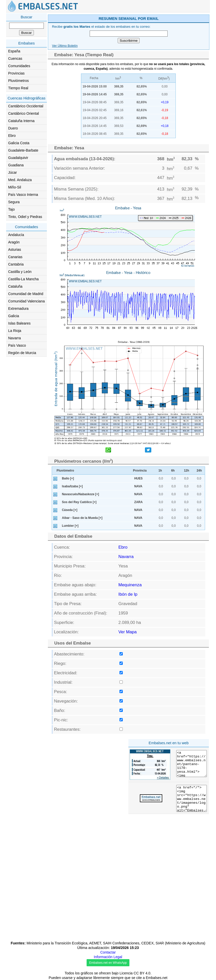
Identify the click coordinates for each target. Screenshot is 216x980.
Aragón (14, 242)
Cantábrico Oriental (24, 113)
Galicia (14, 316)
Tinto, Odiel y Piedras (25, 217)
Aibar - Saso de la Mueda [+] (82, 518)
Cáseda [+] (70, 510)
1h (160, 471)
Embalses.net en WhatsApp (108, 963)
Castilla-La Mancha (23, 279)
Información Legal (108, 957)
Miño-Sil (15, 187)
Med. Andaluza (20, 180)
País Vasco (17, 345)
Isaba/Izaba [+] (72, 486)
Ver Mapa (128, 632)
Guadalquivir (18, 158)
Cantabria (16, 264)
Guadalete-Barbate (23, 150)
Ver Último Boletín (65, 46)
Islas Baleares (19, 323)
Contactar (108, 952)
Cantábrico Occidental (26, 106)
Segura (14, 202)
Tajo (11, 209)
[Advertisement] (86, 773)
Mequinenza (130, 585)
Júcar (12, 172)
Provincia (140, 471)
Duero (13, 128)
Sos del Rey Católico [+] (79, 502)
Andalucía (16, 235)
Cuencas (15, 58)
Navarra (15, 338)
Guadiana (16, 165)
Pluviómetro (65, 471)
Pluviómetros (18, 81)
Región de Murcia (22, 353)
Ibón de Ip (128, 594)
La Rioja (15, 331)
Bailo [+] (68, 478)
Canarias (15, 257)
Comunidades (19, 66)
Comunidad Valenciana (26, 301)
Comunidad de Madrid (26, 294)
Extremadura (18, 309)
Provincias (16, 73)
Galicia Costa (19, 143)
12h (187, 471)
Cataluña (15, 286)
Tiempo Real (18, 88)
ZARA (138, 502)
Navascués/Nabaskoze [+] (80, 494)
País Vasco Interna (23, 195)
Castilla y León (20, 272)
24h (199, 471)
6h (173, 471)
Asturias (15, 250)
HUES (138, 478)
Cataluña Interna (21, 121)
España (14, 51)
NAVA (138, 486)
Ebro (12, 136)
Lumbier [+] (70, 526)
